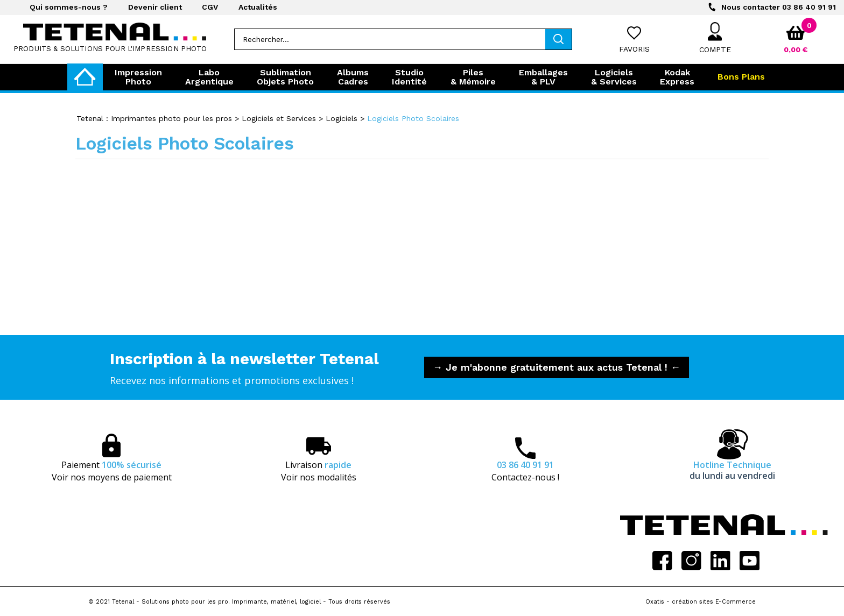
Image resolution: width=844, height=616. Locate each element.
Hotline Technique (732, 470)
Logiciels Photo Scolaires (413, 118)
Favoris (634, 49)
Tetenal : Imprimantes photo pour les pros (154, 118)
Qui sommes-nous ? (69, 7)
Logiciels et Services (279, 118)
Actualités (258, 7)
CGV (210, 7)
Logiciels (342, 118)
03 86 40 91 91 (779, 7)
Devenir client (155, 7)
